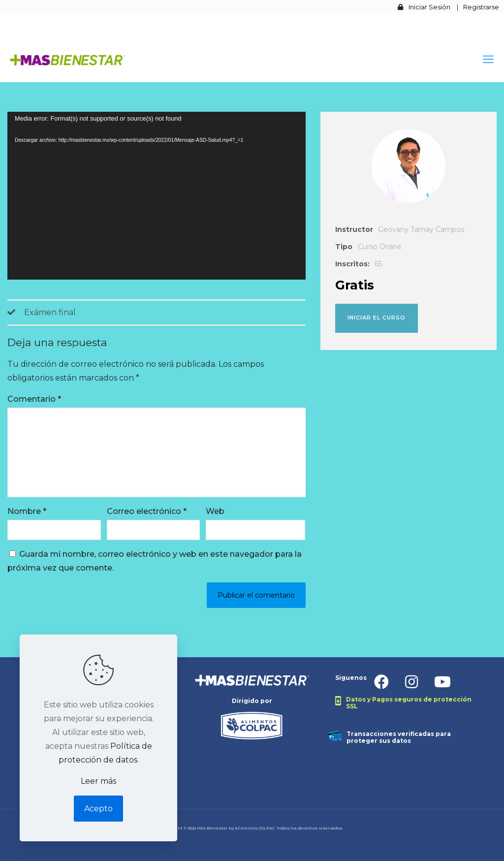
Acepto (98, 809)
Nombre (27, 511)
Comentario (34, 399)
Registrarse (481, 7)
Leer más (98, 781)
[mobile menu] (488, 60)
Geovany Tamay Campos (421, 229)
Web (215, 511)
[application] (157, 196)
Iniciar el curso (377, 318)
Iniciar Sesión (429, 7)
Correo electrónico (147, 511)
